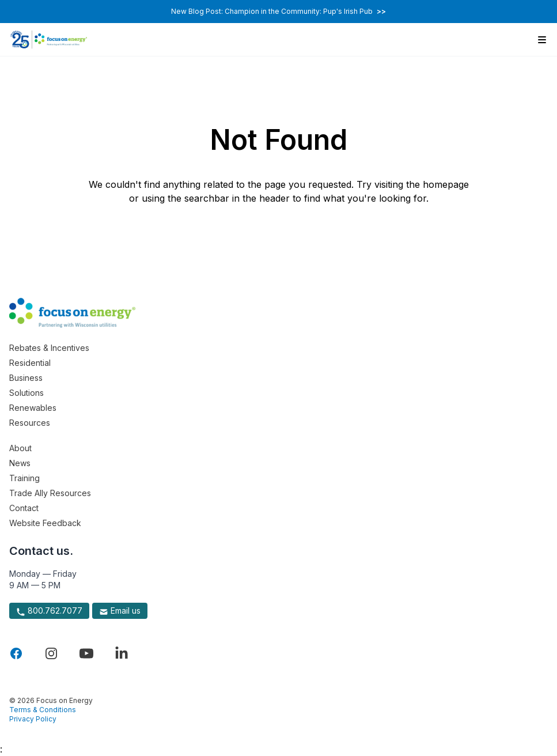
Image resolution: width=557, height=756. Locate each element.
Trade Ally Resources (50, 493)
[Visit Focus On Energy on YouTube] (86, 653)
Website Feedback (45, 523)
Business (26, 378)
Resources (30, 423)
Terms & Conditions (43, 710)
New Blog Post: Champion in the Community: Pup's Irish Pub (278, 11)
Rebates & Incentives (49, 348)
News (20, 463)
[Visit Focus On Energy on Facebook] (16, 653)
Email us (120, 611)
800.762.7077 (49, 611)
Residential (30, 363)
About (20, 448)
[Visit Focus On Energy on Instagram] (51, 653)
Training (24, 478)
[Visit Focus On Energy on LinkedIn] (122, 653)
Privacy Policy (33, 719)
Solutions (26, 393)
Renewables (33, 408)
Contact (24, 508)
